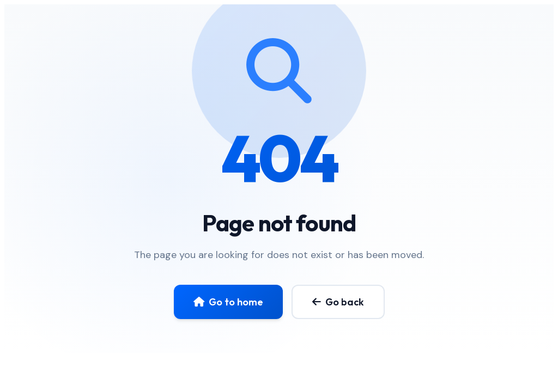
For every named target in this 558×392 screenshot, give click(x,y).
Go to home (228, 302)
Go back (338, 302)
